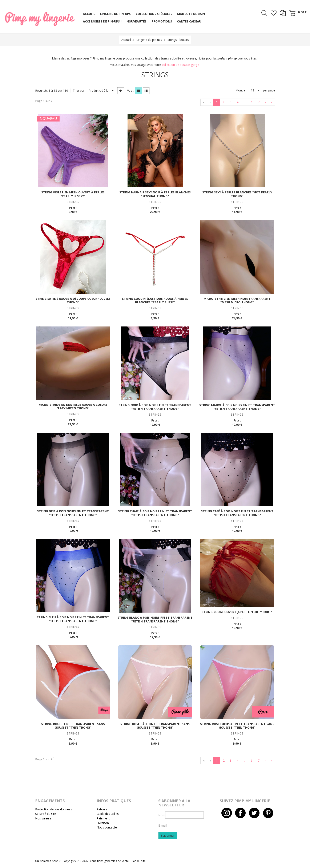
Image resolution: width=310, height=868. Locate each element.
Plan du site (138, 861)
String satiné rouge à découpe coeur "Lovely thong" (73, 301)
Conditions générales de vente (109, 861)
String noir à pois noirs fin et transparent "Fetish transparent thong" (155, 407)
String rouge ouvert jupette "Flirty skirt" (237, 612)
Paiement (103, 818)
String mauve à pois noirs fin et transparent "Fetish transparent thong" (237, 407)
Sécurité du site (46, 814)
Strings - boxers (178, 40)
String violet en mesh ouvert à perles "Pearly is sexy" (73, 194)
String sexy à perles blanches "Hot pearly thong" (237, 194)
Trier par (79, 90)
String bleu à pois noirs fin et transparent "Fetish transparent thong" (73, 619)
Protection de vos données (54, 809)
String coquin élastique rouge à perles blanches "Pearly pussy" (155, 301)
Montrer (241, 90)
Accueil (126, 40)
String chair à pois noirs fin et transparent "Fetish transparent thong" (155, 513)
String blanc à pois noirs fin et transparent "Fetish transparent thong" (155, 619)
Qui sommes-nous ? (48, 861)
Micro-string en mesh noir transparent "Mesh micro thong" (237, 301)
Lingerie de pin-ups (149, 40)
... (245, 102)
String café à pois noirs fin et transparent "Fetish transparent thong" (237, 513)
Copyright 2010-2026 (75, 861)
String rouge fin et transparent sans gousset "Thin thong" (73, 726)
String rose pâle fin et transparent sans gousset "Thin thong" (155, 726)
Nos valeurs (43, 818)
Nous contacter (107, 827)
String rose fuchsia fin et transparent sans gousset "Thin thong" (237, 726)
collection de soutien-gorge (180, 65)
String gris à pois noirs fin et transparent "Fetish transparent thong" (73, 513)
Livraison (103, 823)
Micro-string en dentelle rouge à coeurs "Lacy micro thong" (73, 406)
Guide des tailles (108, 814)
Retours (102, 809)
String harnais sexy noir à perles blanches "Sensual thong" (155, 194)
